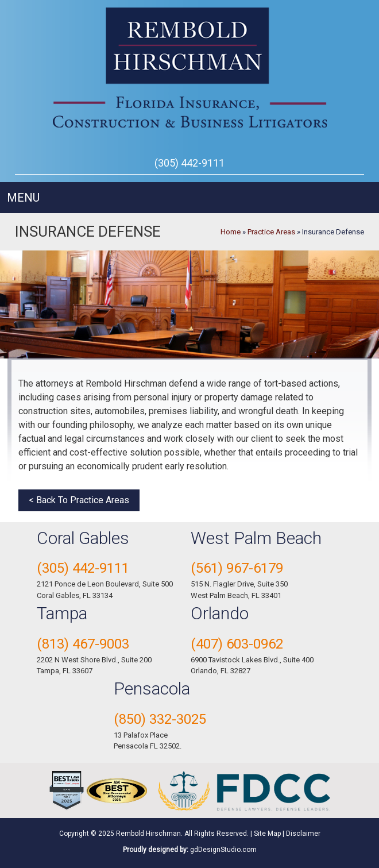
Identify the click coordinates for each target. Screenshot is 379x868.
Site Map (267, 834)
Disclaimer (303, 834)
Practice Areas (271, 232)
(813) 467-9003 (83, 644)
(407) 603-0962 (237, 644)
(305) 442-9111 (189, 163)
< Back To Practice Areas (79, 500)
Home (231, 232)
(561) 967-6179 (237, 568)
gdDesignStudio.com (223, 850)
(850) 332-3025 (160, 719)
